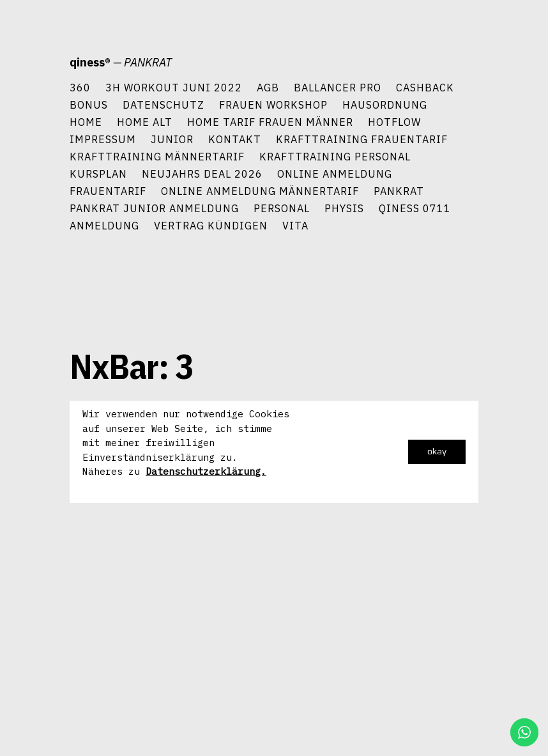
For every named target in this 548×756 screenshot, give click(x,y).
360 (80, 87)
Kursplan (98, 174)
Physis (344, 208)
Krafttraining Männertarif (157, 156)
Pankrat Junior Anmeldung (154, 208)
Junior (172, 139)
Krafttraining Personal (335, 156)
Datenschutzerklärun (200, 471)
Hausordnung (385, 104)
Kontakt (235, 139)
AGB (268, 87)
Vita (295, 225)
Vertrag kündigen (211, 225)
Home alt (145, 122)
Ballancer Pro (338, 87)
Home (86, 122)
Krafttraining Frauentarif (362, 139)
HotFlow (394, 122)
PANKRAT (399, 191)
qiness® (90, 62)
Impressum (103, 139)
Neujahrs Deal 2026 (202, 174)
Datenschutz (164, 104)
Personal (282, 208)
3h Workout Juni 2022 (174, 87)
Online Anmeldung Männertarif (260, 191)
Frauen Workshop (273, 104)
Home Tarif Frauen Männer (270, 122)
